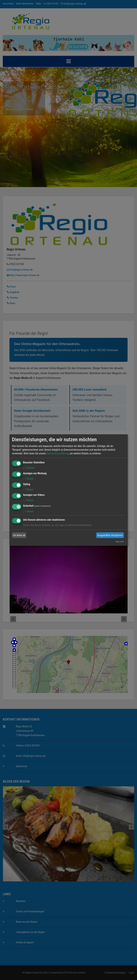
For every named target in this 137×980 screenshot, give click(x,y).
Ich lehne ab (19, 535)
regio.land (119, 542)
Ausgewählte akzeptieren (110, 535)
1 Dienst (28, 479)
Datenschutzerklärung (58, 453)
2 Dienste (29, 468)
